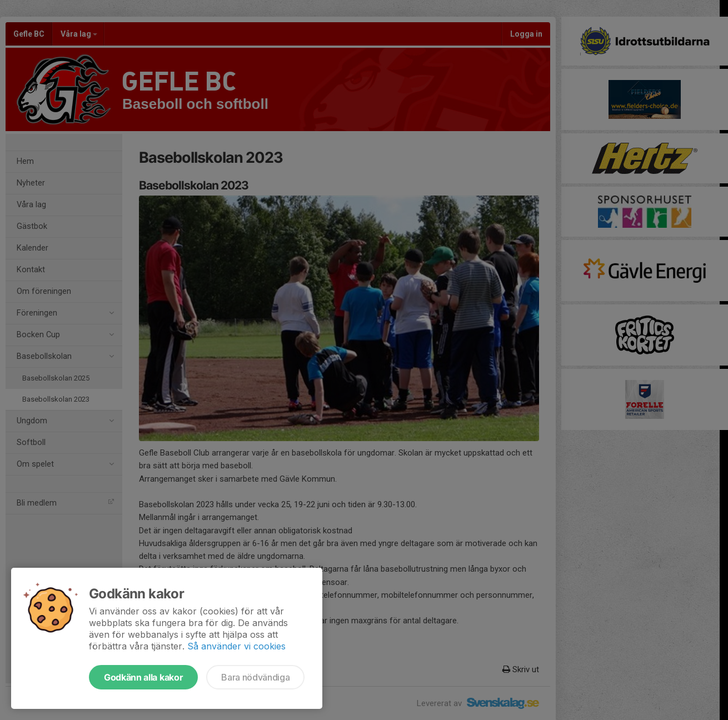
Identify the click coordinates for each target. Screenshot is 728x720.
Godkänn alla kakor (143, 677)
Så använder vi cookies (236, 646)
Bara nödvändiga (255, 677)
